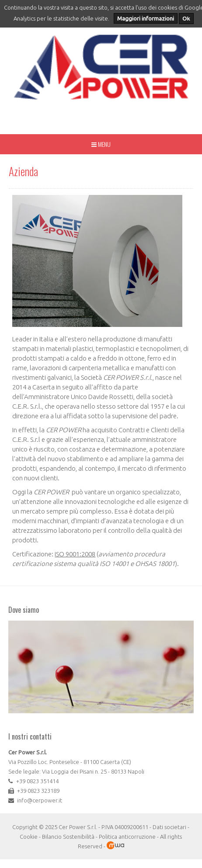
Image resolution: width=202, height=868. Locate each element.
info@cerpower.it (40, 800)
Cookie (29, 837)
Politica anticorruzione (127, 837)
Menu (101, 144)
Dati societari (169, 827)
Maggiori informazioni (146, 18)
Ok (186, 19)
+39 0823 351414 (37, 781)
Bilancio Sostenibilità (68, 837)
